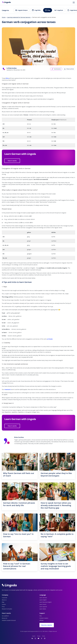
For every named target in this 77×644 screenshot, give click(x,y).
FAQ (41, 616)
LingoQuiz (59, 10)
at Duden (50, 339)
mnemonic (8, 389)
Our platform (5, 616)
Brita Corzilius (12, 68)
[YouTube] (38, 638)
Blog (48, 10)
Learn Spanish (43, 607)
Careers (4, 604)
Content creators (44, 618)
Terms (44, 636)
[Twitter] (35, 638)
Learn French (43, 604)
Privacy (39, 636)
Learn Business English (46, 602)
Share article (69, 69)
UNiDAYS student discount (9, 620)
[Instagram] (45, 638)
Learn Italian (43, 609)
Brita (7, 78)
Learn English (43, 600)
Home (4, 17)
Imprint (34, 636)
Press (3, 607)
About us (4, 600)
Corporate (4, 598)
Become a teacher (47, 625)
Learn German (43, 598)
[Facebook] (42, 638)
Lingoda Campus (21, 10)
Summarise (56, 69)
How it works (12, 161)
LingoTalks (36, 10)
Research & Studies (7, 609)
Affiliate (41, 620)
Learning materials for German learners (19, 17)
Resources (5, 618)
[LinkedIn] (32, 638)
